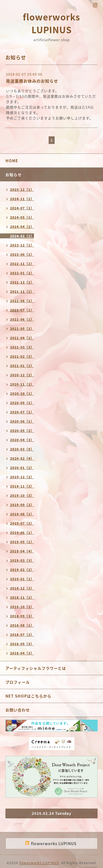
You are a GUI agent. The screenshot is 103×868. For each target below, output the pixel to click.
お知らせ (14, 175)
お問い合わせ (18, 710)
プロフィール (18, 682)
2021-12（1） (22, 282)
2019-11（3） (22, 486)
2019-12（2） (22, 477)
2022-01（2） (22, 273)
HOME (12, 161)
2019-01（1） (22, 579)
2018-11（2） (22, 597)
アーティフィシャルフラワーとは (36, 668)
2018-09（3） (22, 616)
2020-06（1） (22, 421)
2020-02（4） (22, 458)
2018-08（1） (22, 625)
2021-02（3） (22, 356)
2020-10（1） (22, 394)
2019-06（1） (22, 533)
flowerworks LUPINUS (51, 23)
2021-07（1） (22, 310)
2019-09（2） (22, 505)
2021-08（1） (22, 301)
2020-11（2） (22, 384)
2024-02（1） (22, 236)
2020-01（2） (22, 468)
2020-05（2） (22, 431)
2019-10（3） (22, 495)
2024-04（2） (22, 227)
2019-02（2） (22, 570)
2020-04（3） (22, 440)
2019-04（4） (22, 551)
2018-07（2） (22, 635)
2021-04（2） (22, 338)
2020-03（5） (22, 449)
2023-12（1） (22, 245)
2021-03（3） (22, 347)
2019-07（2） (22, 523)
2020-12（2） (22, 375)
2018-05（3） (22, 644)
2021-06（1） (22, 319)
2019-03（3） (22, 560)
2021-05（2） (22, 329)
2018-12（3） (22, 588)
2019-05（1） (22, 542)
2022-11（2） (22, 264)
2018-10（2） (22, 607)
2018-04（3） (22, 653)
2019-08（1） (22, 514)
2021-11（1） (22, 292)
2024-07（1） (22, 208)
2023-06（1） (22, 254)
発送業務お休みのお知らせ (32, 81)
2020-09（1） (22, 403)
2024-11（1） (22, 199)
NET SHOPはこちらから (28, 696)
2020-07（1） (22, 412)
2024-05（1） (22, 217)
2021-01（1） (22, 366)
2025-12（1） (22, 190)
